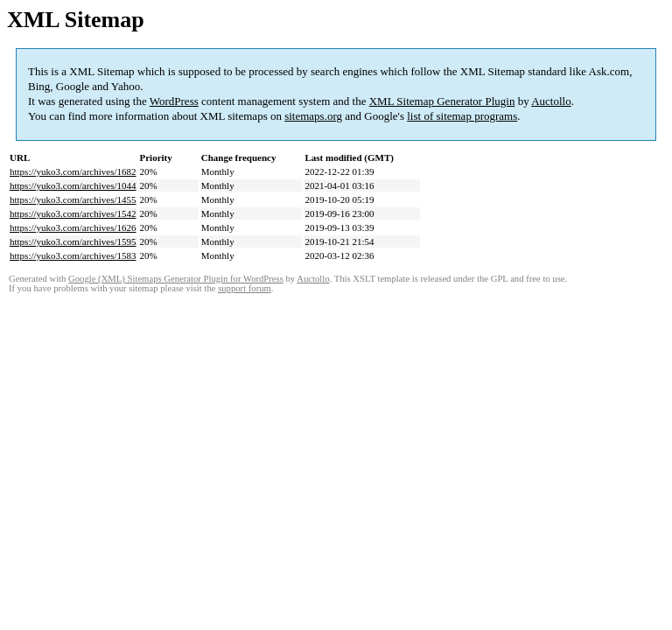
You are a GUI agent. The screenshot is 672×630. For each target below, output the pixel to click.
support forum (245, 288)
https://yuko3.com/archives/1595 (73, 241)
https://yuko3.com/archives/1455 (73, 199)
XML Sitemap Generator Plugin (442, 101)
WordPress (174, 101)
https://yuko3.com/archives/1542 (73, 213)
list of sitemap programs (462, 116)
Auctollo (551, 101)
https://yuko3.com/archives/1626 (73, 227)
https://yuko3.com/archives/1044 (73, 185)
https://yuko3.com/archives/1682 (73, 171)
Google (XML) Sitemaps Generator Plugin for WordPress (176, 279)
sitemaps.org (313, 116)
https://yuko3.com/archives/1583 (73, 255)
